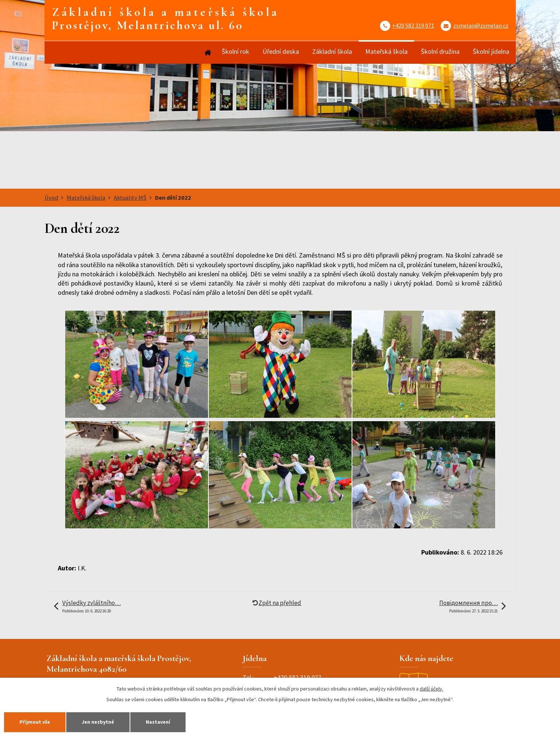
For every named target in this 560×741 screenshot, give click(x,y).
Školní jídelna (491, 51)
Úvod (208, 53)
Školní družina (440, 51)
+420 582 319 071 (413, 25)
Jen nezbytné (98, 722)
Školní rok (235, 51)
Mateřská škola (386, 51)
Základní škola (332, 51)
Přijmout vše (35, 722)
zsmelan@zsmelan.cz (481, 25)
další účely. (432, 689)
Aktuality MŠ (130, 198)
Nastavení (158, 722)
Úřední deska (281, 51)
